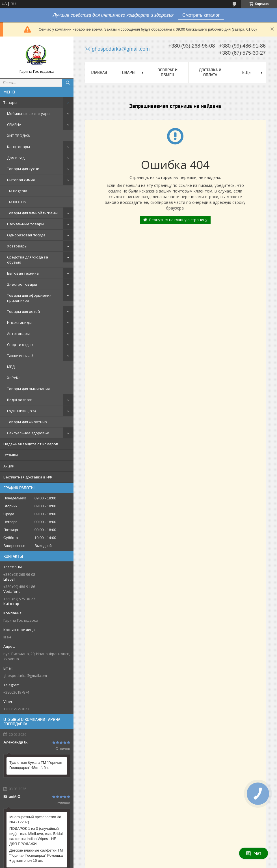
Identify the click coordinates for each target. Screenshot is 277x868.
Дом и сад (16, 158)
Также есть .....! (20, 356)
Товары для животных (27, 422)
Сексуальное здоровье (28, 433)
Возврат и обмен (167, 72)
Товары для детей (23, 311)
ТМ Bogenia (17, 191)
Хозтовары (17, 246)
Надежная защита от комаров (31, 444)
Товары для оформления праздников (29, 298)
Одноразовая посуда (26, 235)
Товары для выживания (28, 389)
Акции (9, 466)
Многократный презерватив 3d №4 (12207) (35, 819)
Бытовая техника (23, 273)
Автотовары (18, 333)
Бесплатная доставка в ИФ (28, 477)
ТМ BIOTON (17, 202)
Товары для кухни (23, 169)
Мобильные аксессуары (29, 114)
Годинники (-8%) (21, 411)
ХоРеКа (14, 378)
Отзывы (11, 455)
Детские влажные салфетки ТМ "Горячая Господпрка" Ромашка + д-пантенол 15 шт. (36, 855)
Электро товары (22, 284)
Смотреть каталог (201, 15)
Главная (99, 72)
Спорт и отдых (20, 345)
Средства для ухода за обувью (28, 260)
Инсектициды (19, 322)
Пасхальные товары (26, 224)
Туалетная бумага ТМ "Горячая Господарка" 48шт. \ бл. (36, 765)
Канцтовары (19, 147)
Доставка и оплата (210, 72)
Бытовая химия (21, 180)
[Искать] (68, 83)
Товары (10, 102)
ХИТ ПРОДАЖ (19, 136)
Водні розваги (20, 400)
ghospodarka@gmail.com (25, 675)
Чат (254, 853)
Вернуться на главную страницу (178, 220)
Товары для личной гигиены (32, 213)
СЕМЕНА (14, 125)
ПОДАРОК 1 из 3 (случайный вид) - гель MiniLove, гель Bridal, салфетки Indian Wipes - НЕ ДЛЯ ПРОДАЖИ (36, 836)
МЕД (11, 367)
